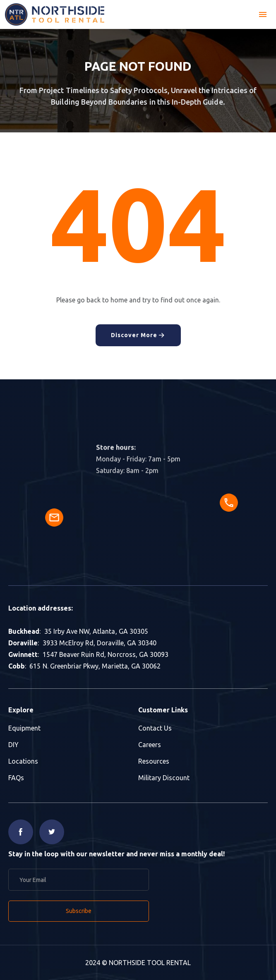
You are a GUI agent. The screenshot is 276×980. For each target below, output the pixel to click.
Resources (154, 761)
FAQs (16, 778)
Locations (23, 761)
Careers (150, 745)
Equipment (24, 728)
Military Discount (164, 778)
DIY (13, 745)
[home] (55, 14)
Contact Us (155, 728)
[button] (263, 14)
